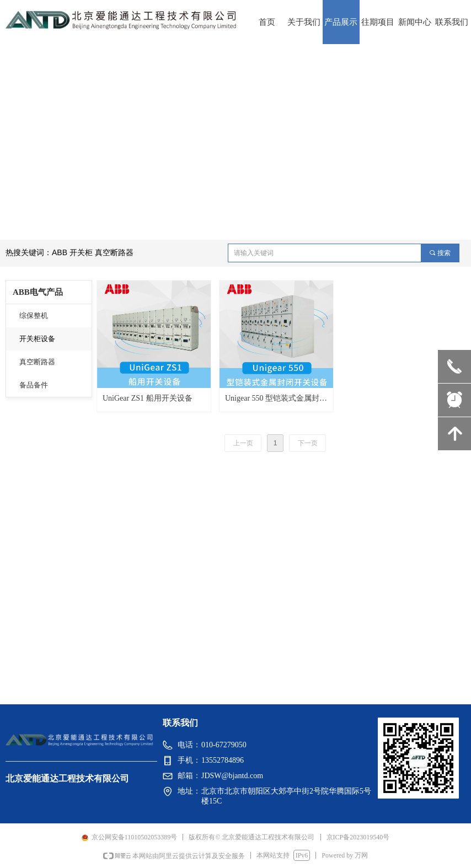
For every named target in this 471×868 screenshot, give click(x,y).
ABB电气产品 (38, 292)
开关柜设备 (37, 339)
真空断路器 (37, 362)
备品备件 (34, 385)
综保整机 (34, 316)
